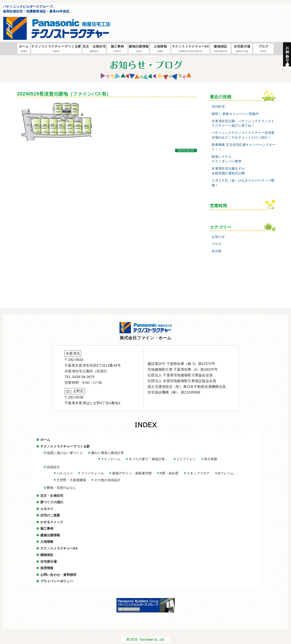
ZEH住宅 (218, 107)
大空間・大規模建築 (71, 480)
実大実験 (211, 459)
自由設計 (53, 467)
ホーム (24, 49)
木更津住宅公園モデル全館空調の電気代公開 (228, 171)
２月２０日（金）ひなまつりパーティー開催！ (243, 183)
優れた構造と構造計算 (108, 453)
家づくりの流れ (52, 502)
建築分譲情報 (50, 535)
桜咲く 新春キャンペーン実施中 (235, 114)
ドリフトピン (186, 459)
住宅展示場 (242, 49)
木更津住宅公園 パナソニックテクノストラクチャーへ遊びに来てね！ (243, 124)
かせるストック (52, 522)
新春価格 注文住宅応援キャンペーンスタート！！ (243, 147)
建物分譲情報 (139, 49)
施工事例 (117, 49)
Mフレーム (226, 473)
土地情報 (160, 49)
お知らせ (218, 237)
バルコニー (65, 473)
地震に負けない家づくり (65, 453)
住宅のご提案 (50, 515)
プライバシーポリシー (57, 581)
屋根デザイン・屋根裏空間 (132, 473)
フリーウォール (92, 473)
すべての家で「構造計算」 (148, 459)
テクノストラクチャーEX (190, 49)
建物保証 (221, 49)
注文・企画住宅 (94, 49)
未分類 (217, 251)
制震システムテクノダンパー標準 (227, 159)
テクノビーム (111, 459)
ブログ (263, 49)
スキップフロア (198, 473)
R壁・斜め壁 (169, 473)
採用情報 (47, 568)
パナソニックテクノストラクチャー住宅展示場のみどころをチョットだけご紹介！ (243, 135)
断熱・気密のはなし (62, 488)
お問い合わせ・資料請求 (58, 575)
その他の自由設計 (107, 480)
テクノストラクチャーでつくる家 (56, 49)
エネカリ (47, 509)
